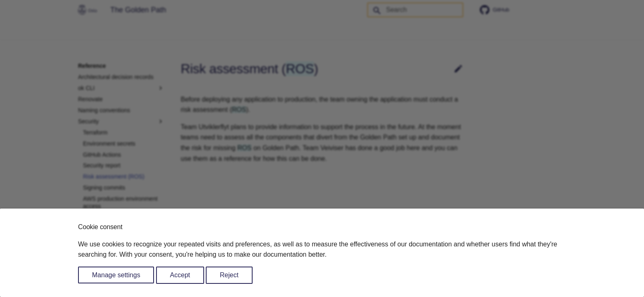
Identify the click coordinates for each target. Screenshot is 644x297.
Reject (229, 275)
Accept (180, 275)
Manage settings (116, 275)
